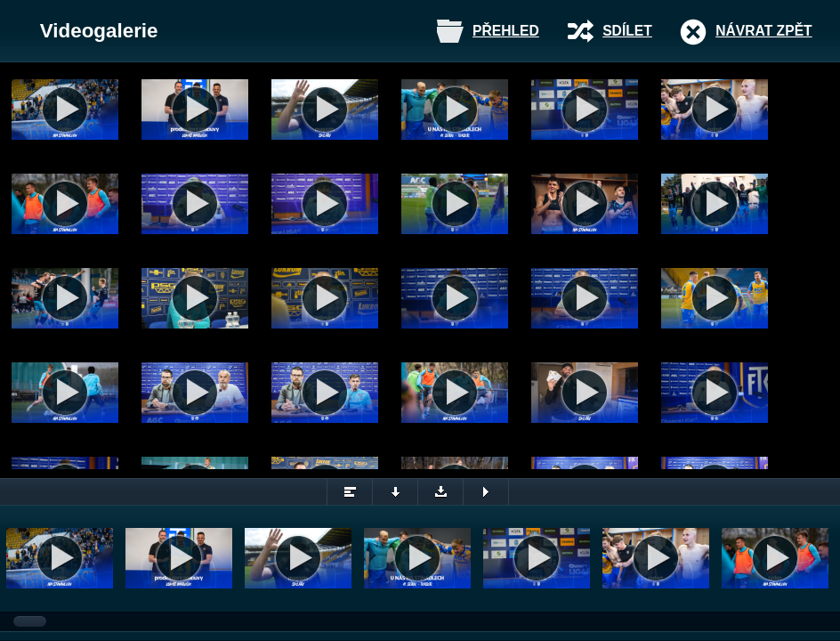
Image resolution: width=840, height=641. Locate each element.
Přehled (506, 31)
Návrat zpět (763, 31)
